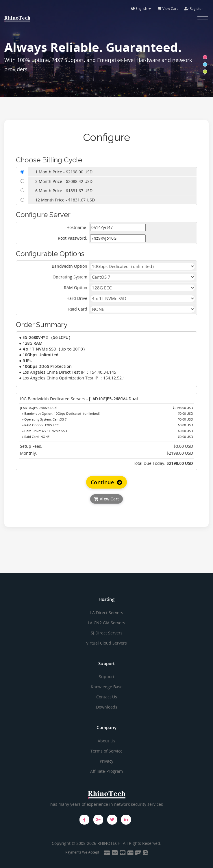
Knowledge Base (107, 687)
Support (107, 677)
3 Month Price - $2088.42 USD (64, 181)
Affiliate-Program (106, 771)
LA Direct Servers (107, 613)
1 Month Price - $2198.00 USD (64, 172)
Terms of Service (106, 751)
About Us (106, 741)
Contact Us (107, 697)
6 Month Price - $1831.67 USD (64, 191)
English (141, 9)
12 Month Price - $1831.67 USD (65, 200)
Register (194, 9)
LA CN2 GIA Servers (106, 623)
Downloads (107, 707)
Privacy (106, 761)
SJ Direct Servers (107, 633)
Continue (106, 482)
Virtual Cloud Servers (106, 643)
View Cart (168, 9)
